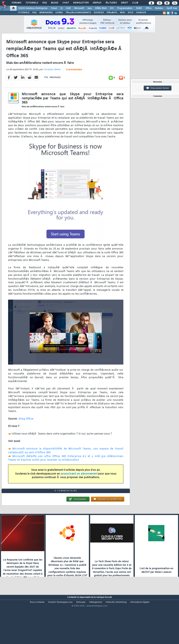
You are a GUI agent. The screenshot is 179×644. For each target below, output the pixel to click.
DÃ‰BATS (112, 13)
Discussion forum (158, 88)
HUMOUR (141, 13)
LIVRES (59, 13)
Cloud (54, 8)
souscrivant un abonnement (79, 481)
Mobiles (159, 8)
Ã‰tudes (111, 3)
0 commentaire (74, 77)
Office (148, 8)
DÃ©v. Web (101, 8)
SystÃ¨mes (172, 8)
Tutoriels (32, 3)
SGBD (139, 8)
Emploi (97, 3)
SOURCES (99, 13)
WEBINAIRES (46, 13)
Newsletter (81, 3)
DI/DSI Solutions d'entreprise (33, 8)
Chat (66, 3)
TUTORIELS (24, 13)
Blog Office (26, 426)
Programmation (125, 8)
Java (89, 8)
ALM (68, 8)
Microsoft (79, 8)
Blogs (55, 3)
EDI (112, 8)
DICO (131, 13)
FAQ (44, 3)
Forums (16, 3)
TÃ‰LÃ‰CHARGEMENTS (78, 13)
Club (135, 3)
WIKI (122, 13)
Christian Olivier (52, 76)
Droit (124, 3)
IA (61, 8)
